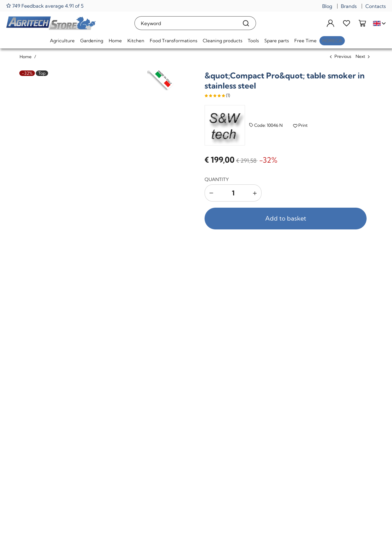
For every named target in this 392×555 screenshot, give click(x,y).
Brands (349, 6)
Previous (343, 56)
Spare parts (277, 41)
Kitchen (136, 41)
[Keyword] (186, 23)
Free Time (305, 41)
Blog (327, 6)
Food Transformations (173, 41)
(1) (217, 95)
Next (360, 56)
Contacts (376, 6)
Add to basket (286, 218)
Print (300, 125)
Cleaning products (222, 41)
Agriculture (62, 41)
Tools (253, 41)
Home (115, 41)
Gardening (92, 41)
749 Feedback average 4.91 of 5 (45, 6)
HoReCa (332, 41)
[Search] (246, 23)
